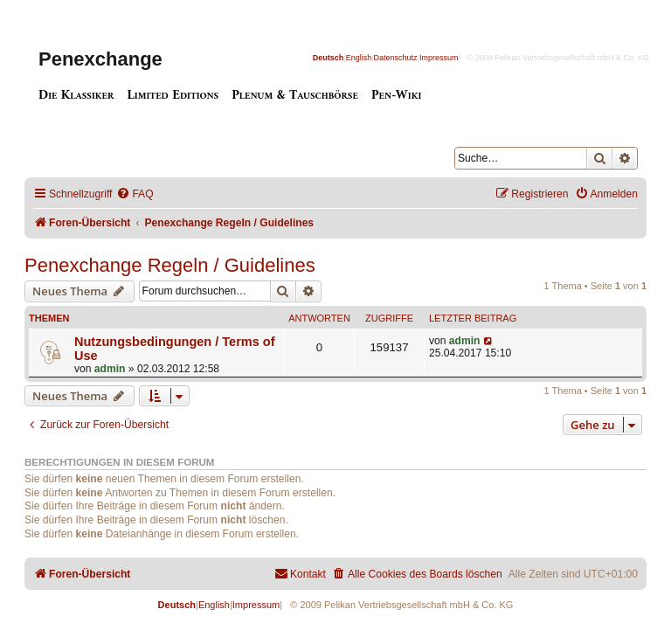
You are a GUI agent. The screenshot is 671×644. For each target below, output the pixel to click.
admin (110, 369)
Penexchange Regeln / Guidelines (170, 265)
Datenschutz (396, 58)
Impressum (439, 58)
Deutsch (329, 58)
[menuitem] (135, 194)
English (359, 58)
